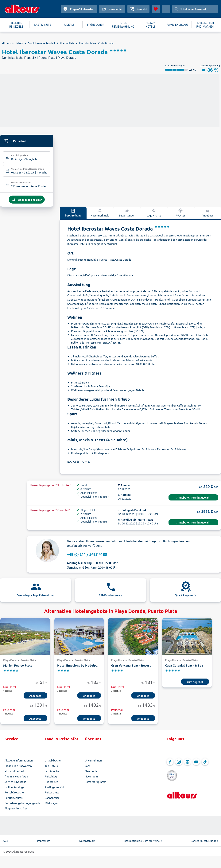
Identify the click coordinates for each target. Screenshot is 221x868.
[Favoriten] (156, 9)
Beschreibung (73, 213)
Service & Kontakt (15, 782)
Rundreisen (52, 782)
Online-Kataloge (14, 787)
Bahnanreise (52, 798)
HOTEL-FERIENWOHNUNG (123, 25)
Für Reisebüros (14, 798)
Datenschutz (87, 841)
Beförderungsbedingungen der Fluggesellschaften (23, 806)
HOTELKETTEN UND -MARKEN (205, 25)
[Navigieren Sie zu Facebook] (170, 762)
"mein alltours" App (16, 777)
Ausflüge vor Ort (55, 787)
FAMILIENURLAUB (178, 25)
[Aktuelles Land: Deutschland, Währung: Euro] (166, 9)
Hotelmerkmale (100, 213)
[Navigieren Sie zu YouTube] (196, 762)
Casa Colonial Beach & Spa (184, 666)
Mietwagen (52, 803)
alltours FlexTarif (15, 771)
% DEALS (69, 25)
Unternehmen (93, 761)
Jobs (88, 766)
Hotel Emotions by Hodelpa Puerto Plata (87, 666)
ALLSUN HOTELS (151, 25)
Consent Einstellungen (204, 841)
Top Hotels (51, 766)
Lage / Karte (154, 213)
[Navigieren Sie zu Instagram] (179, 762)
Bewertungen (127, 213)
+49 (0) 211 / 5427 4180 (87, 554)
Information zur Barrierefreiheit (143, 841)
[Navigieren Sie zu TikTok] (205, 762)
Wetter (181, 213)
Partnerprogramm (96, 782)
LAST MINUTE (43, 25)
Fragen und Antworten (18, 766)
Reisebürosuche (14, 792)
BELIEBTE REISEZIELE (16, 25)
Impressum (44, 841)
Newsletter (92, 771)
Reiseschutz (52, 792)
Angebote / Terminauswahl (193, 498)
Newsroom (91, 777)
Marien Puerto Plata (18, 666)
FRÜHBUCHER (96, 25)
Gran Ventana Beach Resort (131, 666)
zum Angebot (195, 682)
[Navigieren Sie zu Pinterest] (188, 762)
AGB (6, 841)
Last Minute (52, 771)
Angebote (208, 213)
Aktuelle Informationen (19, 761)
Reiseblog (51, 777)
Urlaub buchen (53, 761)
